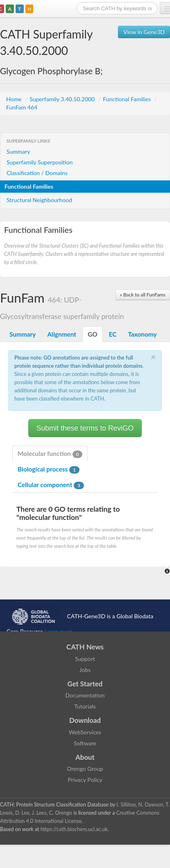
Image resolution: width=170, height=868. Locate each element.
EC (113, 334)
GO (93, 334)
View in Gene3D (144, 32)
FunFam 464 (22, 107)
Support (85, 659)
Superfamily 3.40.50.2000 (63, 99)
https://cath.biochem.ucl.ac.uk (74, 829)
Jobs (85, 670)
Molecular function (50, 454)
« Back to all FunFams (143, 295)
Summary (18, 152)
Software (85, 743)
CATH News (85, 647)
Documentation (85, 695)
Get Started (85, 684)
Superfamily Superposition (40, 162)
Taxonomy (142, 334)
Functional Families (127, 99)
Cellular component (51, 485)
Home (15, 99)
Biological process (49, 469)
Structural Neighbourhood (39, 200)
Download (85, 720)
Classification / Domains (37, 173)
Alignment (62, 334)
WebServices (85, 732)
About (85, 757)
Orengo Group (85, 769)
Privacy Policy (85, 780)
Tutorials (85, 706)
